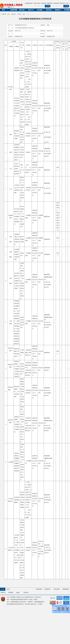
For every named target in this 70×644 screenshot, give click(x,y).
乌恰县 (18, 592)
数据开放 (58, 10)
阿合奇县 (26, 592)
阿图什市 (3, 592)
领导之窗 (22, 10)
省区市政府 (57, 589)
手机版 (35, 3)
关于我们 (40, 604)
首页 (8, 14)
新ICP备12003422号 (31, 604)
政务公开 (31, 10)
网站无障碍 (62, 3)
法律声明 (30, 602)
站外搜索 (48, 6)
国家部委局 (66, 589)
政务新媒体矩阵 (29, 3)
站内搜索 (66, 6)
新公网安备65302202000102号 (15, 604)
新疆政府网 (50, 3)
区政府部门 (48, 589)
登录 (67, 3)
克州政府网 (56, 3)
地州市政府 (39, 589)
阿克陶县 (11, 592)
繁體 (39, 3)
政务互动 (49, 10)
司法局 (19, 14)
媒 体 (8, 589)
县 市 (3, 589)
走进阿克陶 (13, 10)
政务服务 (40, 10)
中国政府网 (43, 3)
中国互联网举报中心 (39, 602)
